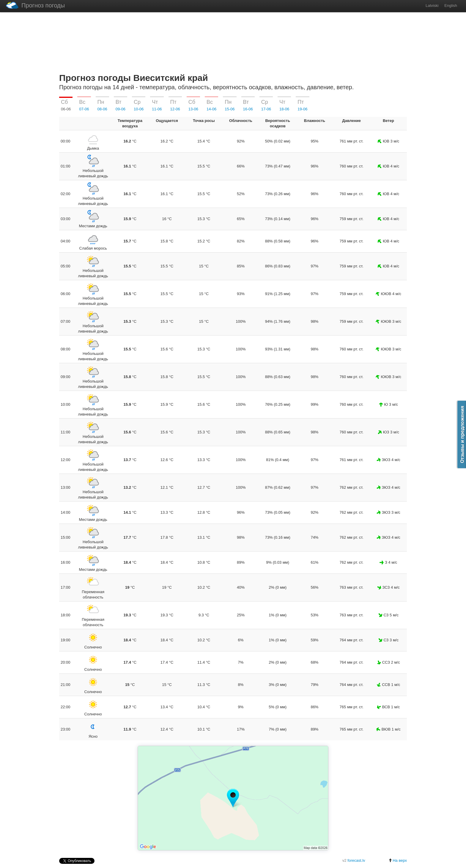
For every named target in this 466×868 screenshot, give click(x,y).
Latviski (432, 6)
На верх (398, 860)
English (451, 6)
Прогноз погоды (35, 5)
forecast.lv (356, 860)
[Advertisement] (233, 41)
